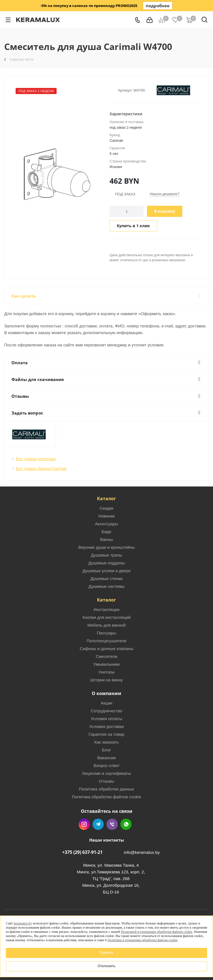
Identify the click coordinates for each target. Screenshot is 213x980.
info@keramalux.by (142, 852)
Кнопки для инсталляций (107, 617)
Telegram (98, 824)
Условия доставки (106, 726)
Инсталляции (107, 609)
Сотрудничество (107, 711)
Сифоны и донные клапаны (106, 649)
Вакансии (106, 758)
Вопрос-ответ (106, 765)
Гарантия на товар (106, 734)
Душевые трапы (106, 555)
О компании (106, 693)
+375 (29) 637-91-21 (82, 852)
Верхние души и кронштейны (107, 547)
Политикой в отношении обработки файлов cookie (157, 932)
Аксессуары (106, 524)
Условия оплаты (107, 719)
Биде (106, 532)
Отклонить (106, 966)
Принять (107, 953)
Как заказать (106, 742)
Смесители (106, 656)
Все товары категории (36, 459)
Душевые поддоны (107, 563)
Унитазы (106, 672)
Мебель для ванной (106, 625)
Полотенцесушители (107, 641)
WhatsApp (126, 824)
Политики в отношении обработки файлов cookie (143, 940)
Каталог (106, 499)
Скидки (106, 508)
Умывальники (106, 664)
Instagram (84, 824)
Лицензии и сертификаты (106, 773)
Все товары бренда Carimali (41, 469)
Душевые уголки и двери (106, 571)
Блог (106, 750)
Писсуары (107, 633)
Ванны (106, 539)
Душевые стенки (106, 578)
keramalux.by (23, 923)
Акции (106, 703)
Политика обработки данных (107, 789)
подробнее (158, 6)
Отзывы (107, 781)
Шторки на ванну (106, 680)
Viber (112, 824)
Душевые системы (106, 586)
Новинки (107, 516)
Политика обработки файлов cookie (107, 797)
